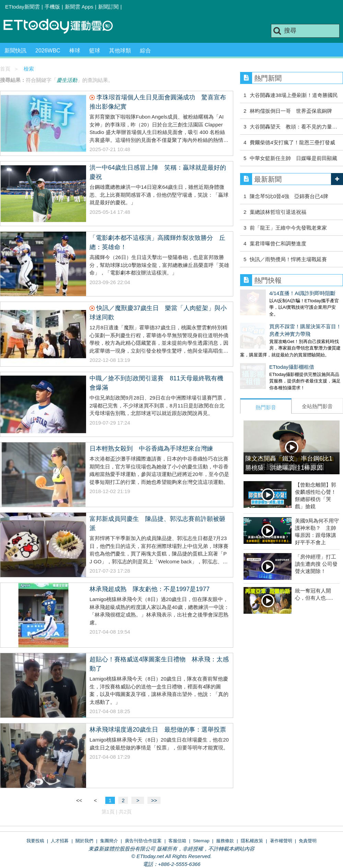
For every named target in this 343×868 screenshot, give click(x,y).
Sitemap (201, 841)
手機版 (52, 7)
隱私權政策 (252, 841)
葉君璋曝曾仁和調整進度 (278, 243)
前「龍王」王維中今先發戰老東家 (288, 228)
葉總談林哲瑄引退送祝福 (278, 212)
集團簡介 (109, 841)
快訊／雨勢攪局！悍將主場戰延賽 (288, 259)
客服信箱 (177, 841)
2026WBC (48, 51)
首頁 (5, 69)
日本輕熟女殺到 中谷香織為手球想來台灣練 (151, 449)
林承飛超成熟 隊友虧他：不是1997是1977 (150, 589)
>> (154, 800)
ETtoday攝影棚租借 (263, 360)
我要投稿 (35, 841)
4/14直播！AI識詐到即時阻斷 (273, 293)
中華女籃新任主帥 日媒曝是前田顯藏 (293, 158)
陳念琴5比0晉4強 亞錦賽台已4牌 (289, 196)
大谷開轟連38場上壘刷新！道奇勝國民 (294, 95)
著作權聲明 (281, 841)
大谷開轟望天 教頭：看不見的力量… (293, 127)
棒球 (75, 51)
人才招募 (60, 841)
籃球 (95, 51)
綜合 (145, 51)
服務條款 (225, 841)
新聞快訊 (15, 51)
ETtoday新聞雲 (22, 7)
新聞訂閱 (108, 7)
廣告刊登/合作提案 (143, 841)
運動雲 (63, 27)
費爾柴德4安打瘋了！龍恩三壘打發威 (292, 142)
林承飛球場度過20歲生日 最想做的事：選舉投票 (158, 730)
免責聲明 (308, 841)
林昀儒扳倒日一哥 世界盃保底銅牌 (291, 111)
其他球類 (120, 51)
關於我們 (84, 841)
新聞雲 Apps (79, 7)
